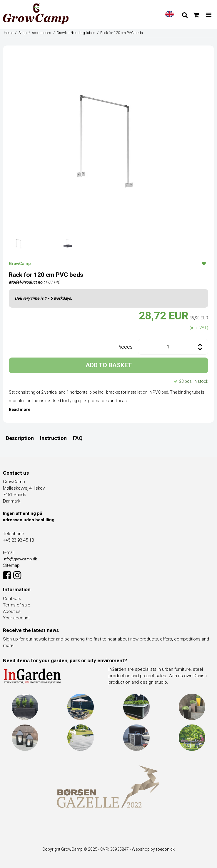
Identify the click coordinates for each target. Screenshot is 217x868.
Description (20, 438)
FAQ (78, 438)
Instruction (53, 438)
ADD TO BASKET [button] (109, 365)
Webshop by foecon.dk (153, 849)
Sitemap (11, 565)
